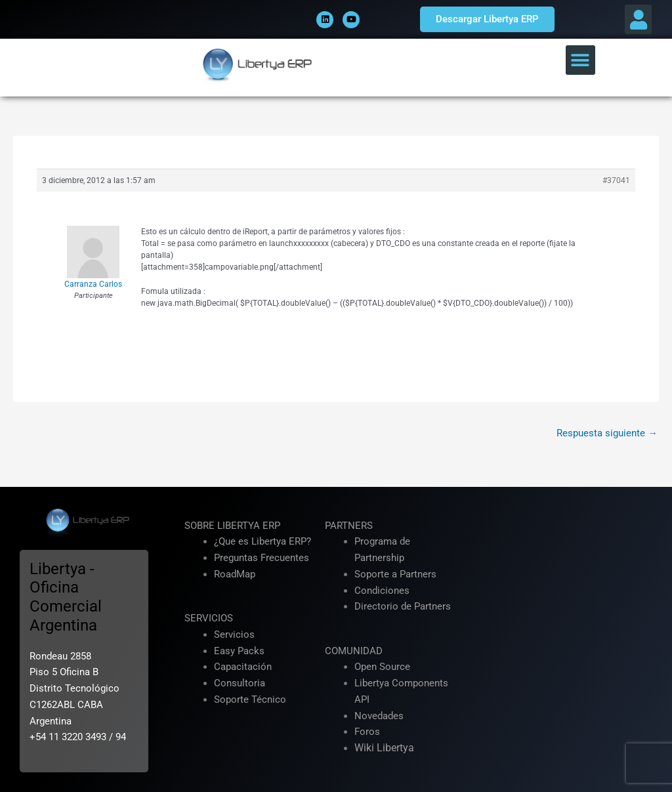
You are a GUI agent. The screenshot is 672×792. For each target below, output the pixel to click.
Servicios (234, 635)
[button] (638, 19)
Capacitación (243, 667)
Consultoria (240, 683)
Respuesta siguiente (607, 433)
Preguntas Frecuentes (262, 558)
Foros (367, 732)
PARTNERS (349, 526)
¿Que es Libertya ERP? (262, 541)
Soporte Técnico (250, 699)
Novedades (379, 716)
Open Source (382, 667)
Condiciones (382, 591)
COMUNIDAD (354, 651)
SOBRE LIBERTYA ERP (232, 526)
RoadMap (235, 574)
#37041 (616, 180)
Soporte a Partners (395, 574)
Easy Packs (239, 651)
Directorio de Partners (403, 606)
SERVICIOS (209, 618)
